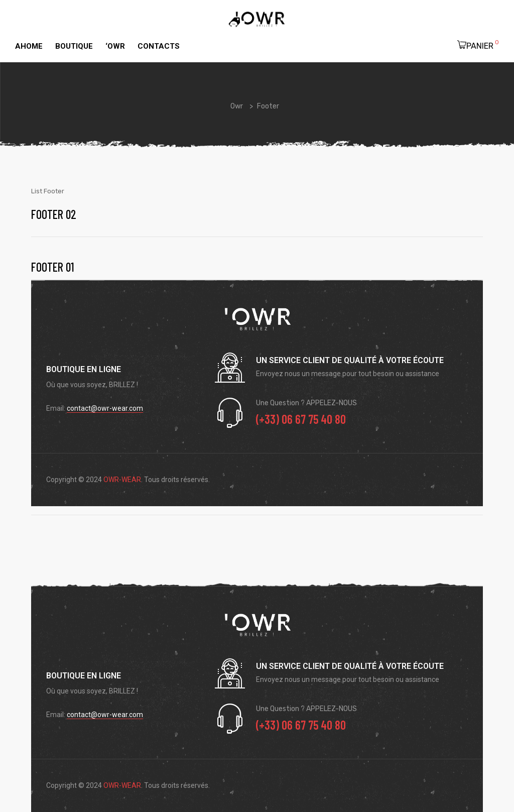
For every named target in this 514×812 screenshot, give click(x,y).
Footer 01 (53, 267)
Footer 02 (54, 214)
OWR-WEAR (122, 480)
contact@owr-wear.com (105, 408)
